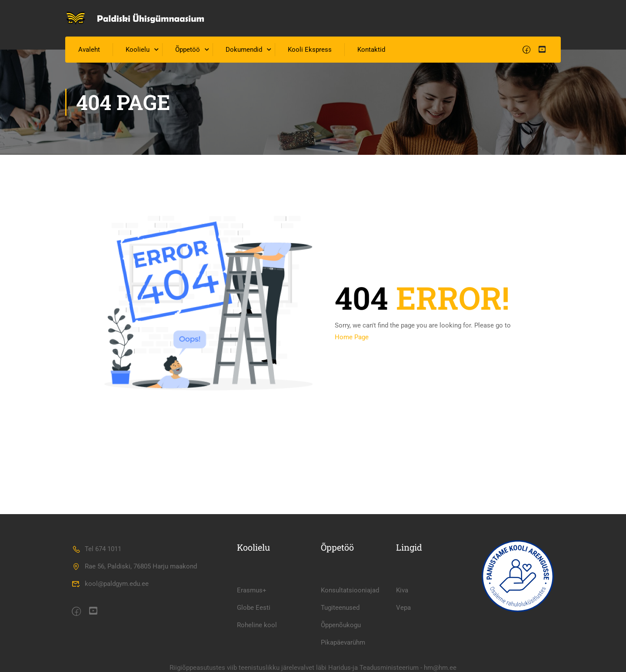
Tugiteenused (340, 608)
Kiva (402, 590)
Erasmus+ (252, 590)
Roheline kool (257, 625)
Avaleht (89, 50)
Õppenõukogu (341, 625)
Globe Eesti (254, 608)
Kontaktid (371, 50)
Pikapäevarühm (343, 642)
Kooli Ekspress (310, 50)
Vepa (403, 608)
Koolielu (138, 50)
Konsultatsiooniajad (350, 590)
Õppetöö (188, 50)
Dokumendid (244, 50)
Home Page (352, 337)
